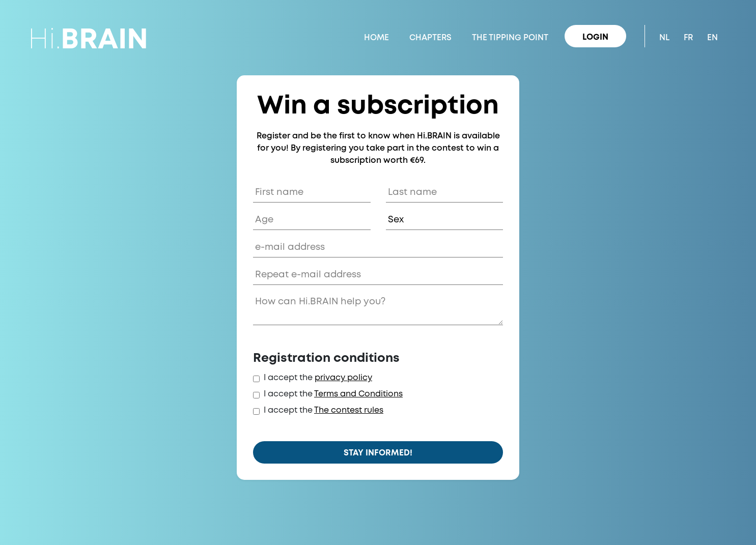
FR (688, 38)
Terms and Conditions (358, 394)
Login (595, 37)
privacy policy (343, 378)
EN (712, 38)
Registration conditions (326, 358)
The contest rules (349, 410)
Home (376, 38)
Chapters (430, 38)
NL (664, 38)
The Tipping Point (510, 38)
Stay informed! (378, 453)
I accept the (288, 378)
